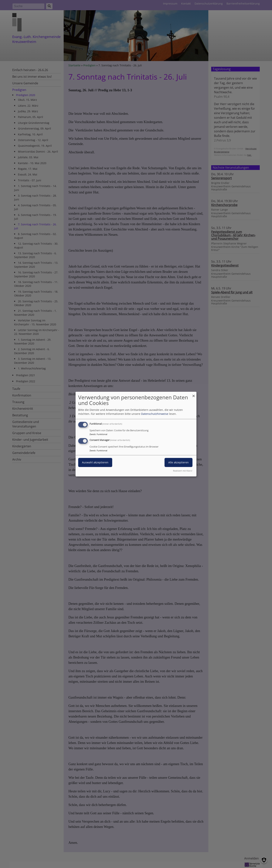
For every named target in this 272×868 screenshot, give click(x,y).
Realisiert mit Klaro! (183, 471)
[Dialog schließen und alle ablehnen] (194, 394)
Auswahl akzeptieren (95, 462)
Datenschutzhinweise (155, 414)
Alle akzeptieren (178, 462)
